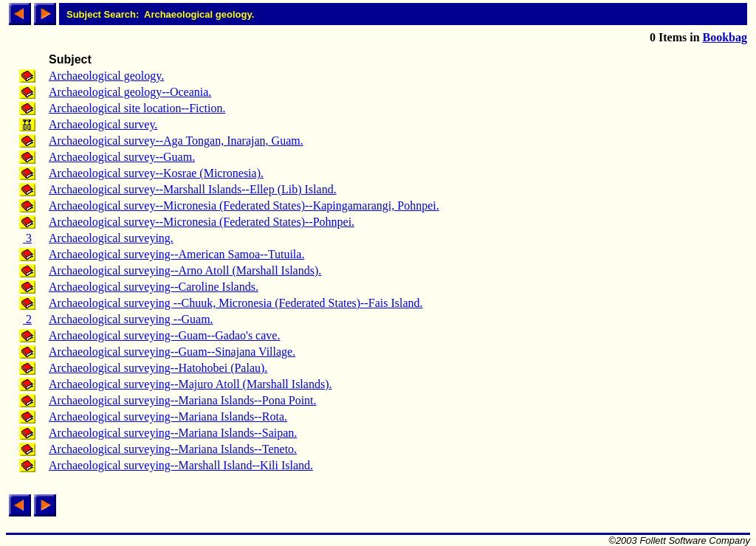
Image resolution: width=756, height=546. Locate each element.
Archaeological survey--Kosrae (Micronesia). (156, 173)
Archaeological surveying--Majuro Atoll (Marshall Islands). (190, 384)
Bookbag (725, 37)
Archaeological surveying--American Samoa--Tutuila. (176, 254)
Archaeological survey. (103, 124)
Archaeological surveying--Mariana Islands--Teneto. (173, 449)
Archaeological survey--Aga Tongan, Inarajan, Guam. (176, 141)
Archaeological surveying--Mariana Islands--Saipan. (173, 433)
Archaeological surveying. (111, 238)
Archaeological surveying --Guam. (131, 319)
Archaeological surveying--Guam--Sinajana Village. (172, 352)
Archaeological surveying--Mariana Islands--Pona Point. (183, 400)
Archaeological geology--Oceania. (130, 92)
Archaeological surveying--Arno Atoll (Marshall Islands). (185, 270)
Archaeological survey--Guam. (122, 157)
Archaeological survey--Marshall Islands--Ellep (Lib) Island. (193, 189)
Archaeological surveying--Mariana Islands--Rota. (168, 417)
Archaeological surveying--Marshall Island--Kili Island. (181, 465)
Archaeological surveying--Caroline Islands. (154, 287)
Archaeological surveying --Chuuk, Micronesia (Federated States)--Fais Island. (236, 303)
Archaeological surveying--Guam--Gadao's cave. (164, 335)
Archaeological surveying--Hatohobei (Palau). (158, 368)
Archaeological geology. (106, 76)
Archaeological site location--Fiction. (137, 108)
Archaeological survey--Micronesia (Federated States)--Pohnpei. (202, 222)
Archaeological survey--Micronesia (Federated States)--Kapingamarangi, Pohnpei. (244, 205)
